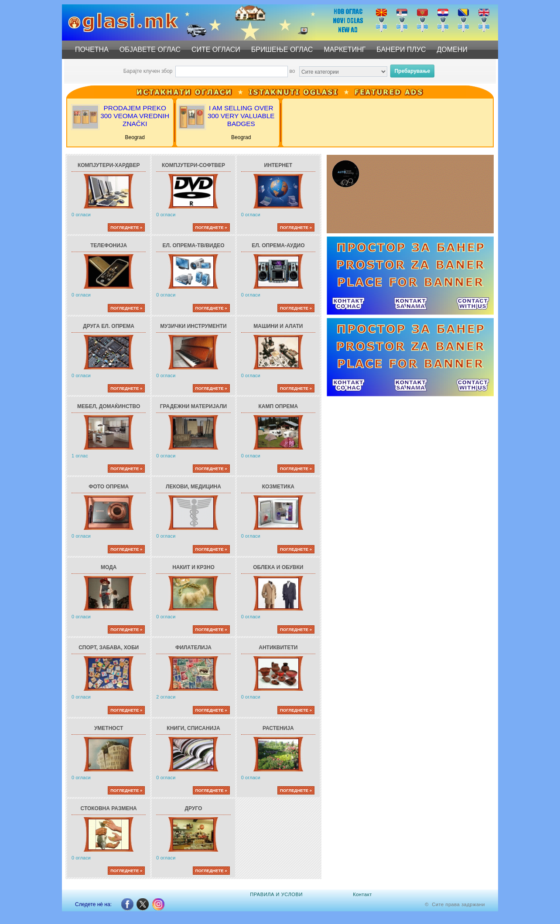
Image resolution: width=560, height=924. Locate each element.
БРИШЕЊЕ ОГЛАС (282, 49)
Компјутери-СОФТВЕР (193, 165)
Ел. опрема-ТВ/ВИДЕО (193, 245)
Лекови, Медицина (193, 487)
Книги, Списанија (193, 728)
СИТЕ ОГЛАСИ (216, 49)
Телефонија (109, 245)
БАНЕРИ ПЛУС (401, 49)
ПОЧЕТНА (92, 49)
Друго (194, 808)
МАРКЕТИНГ (345, 49)
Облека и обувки (278, 567)
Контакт (362, 894)
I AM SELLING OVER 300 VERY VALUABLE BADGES (241, 116)
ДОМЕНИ (452, 49)
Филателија (193, 648)
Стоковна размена (109, 808)
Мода (109, 567)
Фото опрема (109, 487)
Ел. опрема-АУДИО (278, 245)
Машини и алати (278, 326)
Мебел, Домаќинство (109, 406)
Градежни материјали (193, 406)
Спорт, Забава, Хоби (109, 648)
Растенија (278, 728)
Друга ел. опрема (109, 326)
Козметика (278, 487)
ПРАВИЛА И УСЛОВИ (276, 894)
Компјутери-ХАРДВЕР (109, 165)
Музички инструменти (193, 326)
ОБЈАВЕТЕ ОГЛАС (150, 49)
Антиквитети (278, 648)
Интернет (278, 165)
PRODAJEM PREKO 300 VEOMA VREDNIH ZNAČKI (135, 116)
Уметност (109, 728)
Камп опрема (278, 406)
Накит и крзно (193, 567)
